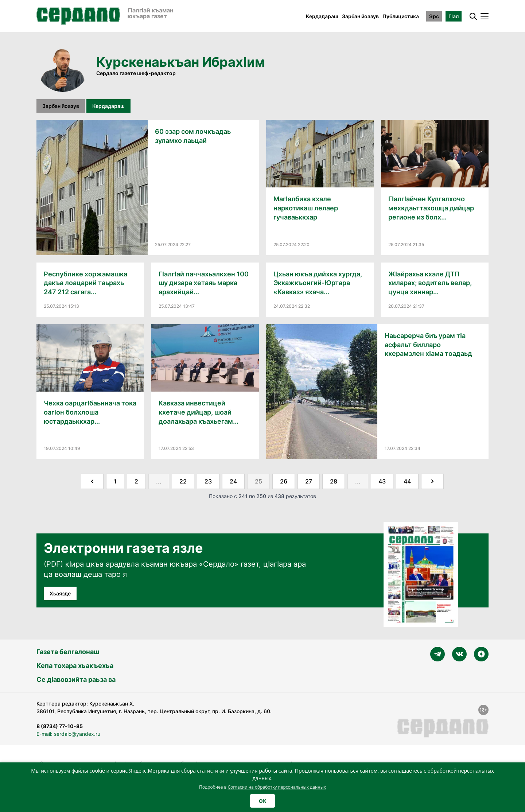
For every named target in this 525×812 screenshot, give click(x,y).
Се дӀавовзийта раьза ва (76, 679)
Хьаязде (60, 593)
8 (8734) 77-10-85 (60, 726)
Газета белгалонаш (68, 652)
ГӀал (454, 16)
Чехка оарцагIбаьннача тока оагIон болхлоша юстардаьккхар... (90, 412)
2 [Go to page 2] (136, 481)
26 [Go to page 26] (284, 481)
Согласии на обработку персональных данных (277, 787)
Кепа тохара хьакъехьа (75, 666)
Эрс (434, 16)
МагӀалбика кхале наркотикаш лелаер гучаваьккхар (306, 208)
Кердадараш (322, 16)
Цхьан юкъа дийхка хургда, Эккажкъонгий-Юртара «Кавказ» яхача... (318, 283)
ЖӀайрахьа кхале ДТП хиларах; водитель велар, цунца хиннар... (430, 283)
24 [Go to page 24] (233, 481)
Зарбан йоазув (360, 16)
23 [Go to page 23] (208, 481)
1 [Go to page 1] (115, 481)
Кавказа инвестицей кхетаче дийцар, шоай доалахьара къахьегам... (199, 412)
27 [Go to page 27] (309, 481)
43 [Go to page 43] (382, 481)
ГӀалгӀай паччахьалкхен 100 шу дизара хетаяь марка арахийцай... (204, 283)
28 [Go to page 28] (334, 481)
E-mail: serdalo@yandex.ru (68, 734)
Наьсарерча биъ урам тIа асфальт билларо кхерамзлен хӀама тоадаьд (428, 345)
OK (262, 801)
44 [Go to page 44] (407, 481)
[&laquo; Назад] (92, 481)
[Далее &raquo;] (432, 481)
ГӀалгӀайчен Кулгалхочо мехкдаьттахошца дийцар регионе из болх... (431, 208)
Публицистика (401, 16)
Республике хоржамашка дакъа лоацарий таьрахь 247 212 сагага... (85, 283)
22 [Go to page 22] (183, 481)
